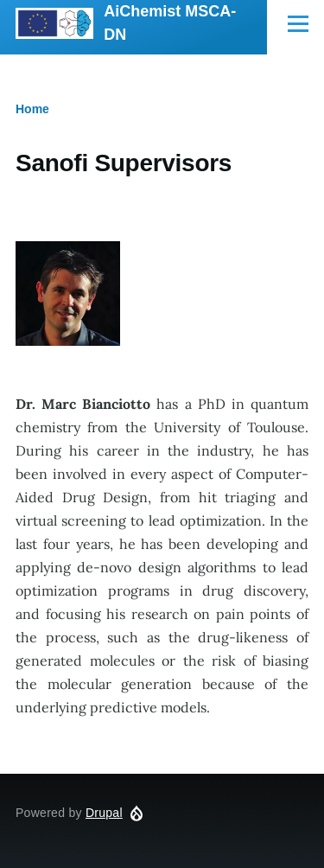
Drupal (104, 813)
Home (32, 109)
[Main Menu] (298, 23)
